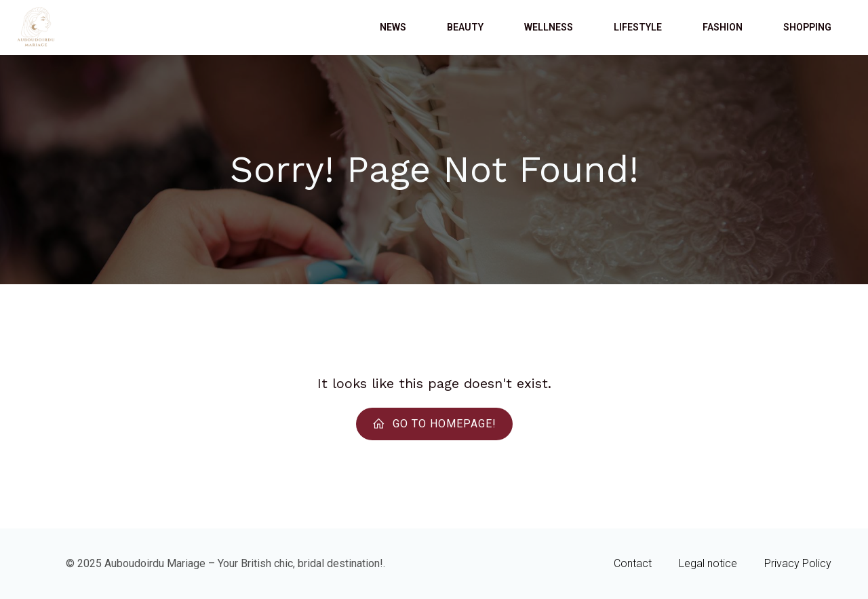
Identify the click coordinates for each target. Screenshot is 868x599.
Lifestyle (638, 27)
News (393, 27)
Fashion (723, 27)
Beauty (465, 27)
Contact (633, 563)
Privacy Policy (798, 563)
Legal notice (708, 563)
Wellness (549, 27)
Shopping (807, 27)
